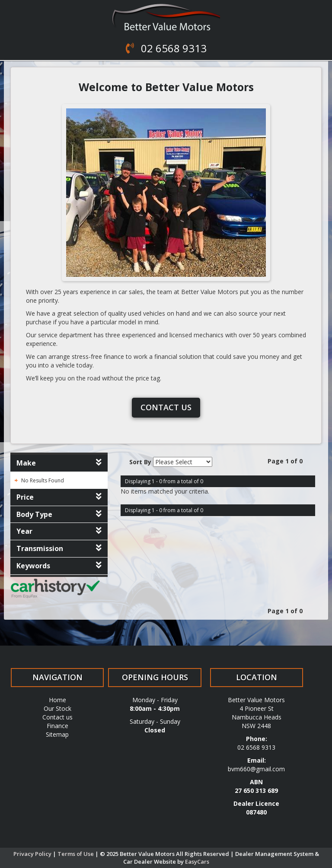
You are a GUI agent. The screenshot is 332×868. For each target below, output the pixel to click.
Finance (57, 726)
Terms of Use (76, 854)
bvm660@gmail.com (256, 769)
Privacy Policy (33, 854)
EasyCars (197, 862)
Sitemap (57, 734)
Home (57, 700)
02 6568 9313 (172, 48)
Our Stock (57, 708)
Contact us (166, 407)
